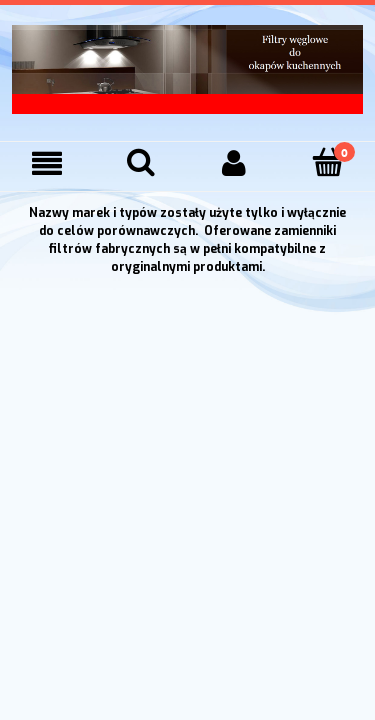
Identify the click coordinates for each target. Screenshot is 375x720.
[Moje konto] (235, 163)
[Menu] (47, 163)
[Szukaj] (141, 162)
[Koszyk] (328, 162)
